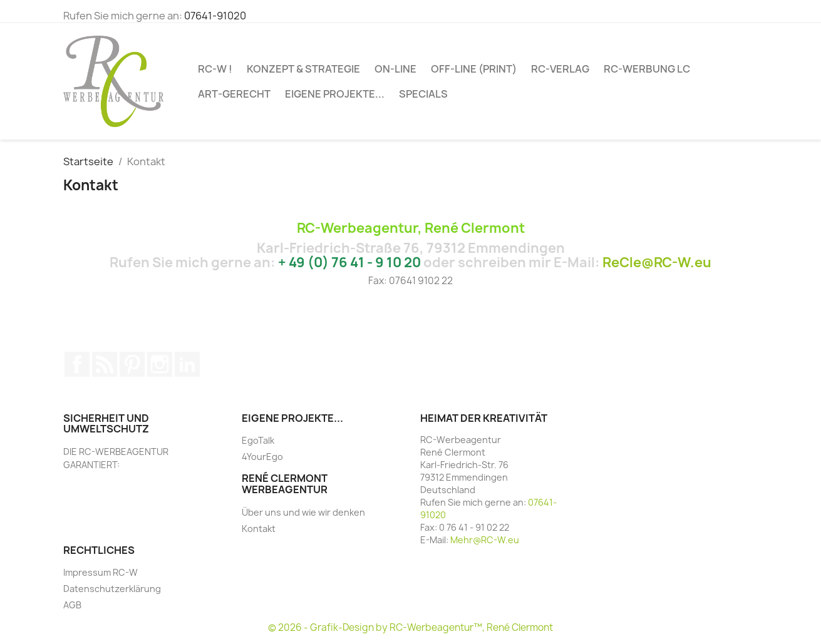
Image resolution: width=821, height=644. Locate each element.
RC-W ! (215, 69)
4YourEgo (262, 457)
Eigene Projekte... (335, 94)
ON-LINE (395, 69)
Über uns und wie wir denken (303, 512)
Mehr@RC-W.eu (485, 540)
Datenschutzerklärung (112, 589)
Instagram (160, 364)
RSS (105, 364)
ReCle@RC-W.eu (657, 263)
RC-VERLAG (560, 69)
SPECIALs (423, 94)
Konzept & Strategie (303, 69)
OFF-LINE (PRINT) (474, 69)
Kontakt (259, 529)
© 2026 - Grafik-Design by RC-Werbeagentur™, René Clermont (410, 627)
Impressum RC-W (101, 572)
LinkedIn (187, 364)
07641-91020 (215, 16)
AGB (72, 605)
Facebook (77, 364)
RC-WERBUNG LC (647, 69)
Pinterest (132, 364)
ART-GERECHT (234, 94)
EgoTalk (258, 440)
